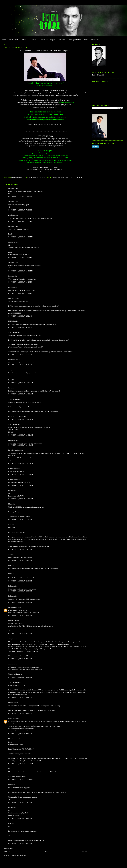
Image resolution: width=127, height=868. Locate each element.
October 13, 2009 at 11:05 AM (21, 764)
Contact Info (62, 40)
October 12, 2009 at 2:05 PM (20, 549)
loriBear (11, 586)
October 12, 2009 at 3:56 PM (20, 616)
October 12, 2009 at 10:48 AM (21, 445)
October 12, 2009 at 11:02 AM (21, 474)
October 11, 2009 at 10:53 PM (21, 237)
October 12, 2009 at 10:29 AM (21, 419)
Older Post (84, 851)
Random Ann (12, 621)
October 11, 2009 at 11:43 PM (20, 293)
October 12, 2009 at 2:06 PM (20, 560)
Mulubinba (12, 321)
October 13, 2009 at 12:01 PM (21, 780)
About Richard (13, 40)
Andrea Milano (13, 607)
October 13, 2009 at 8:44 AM (20, 713)
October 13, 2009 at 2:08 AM (20, 698)
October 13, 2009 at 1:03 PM (20, 802)
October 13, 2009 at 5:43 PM (20, 843)
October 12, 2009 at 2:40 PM (20, 602)
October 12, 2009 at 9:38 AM (20, 365)
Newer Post (7, 851)
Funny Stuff (69, 177)
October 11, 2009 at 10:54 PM (21, 258)
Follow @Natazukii (98, 75)
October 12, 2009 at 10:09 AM (21, 394)
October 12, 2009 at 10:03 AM (21, 383)
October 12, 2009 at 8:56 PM (20, 677)
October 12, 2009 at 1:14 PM (20, 520)
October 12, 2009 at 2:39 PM (20, 591)
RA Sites (24, 40)
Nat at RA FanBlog (14, 450)
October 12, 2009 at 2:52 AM (20, 316)
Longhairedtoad (13, 360)
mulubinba (11, 215)
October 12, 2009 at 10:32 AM (21, 435)
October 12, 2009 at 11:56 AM (21, 499)
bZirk (10, 504)
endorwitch (12, 298)
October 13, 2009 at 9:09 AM (20, 734)
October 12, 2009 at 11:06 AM (21, 485)
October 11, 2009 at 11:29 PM (20, 282)
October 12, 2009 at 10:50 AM (21, 463)
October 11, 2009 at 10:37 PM (21, 221)
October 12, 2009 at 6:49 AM (20, 355)
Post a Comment (8, 848)
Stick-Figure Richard (75, 40)
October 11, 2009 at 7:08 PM (20, 197)
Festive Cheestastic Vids (91, 40)
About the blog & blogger (47, 40)
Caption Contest (58, 177)
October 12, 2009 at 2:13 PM (20, 581)
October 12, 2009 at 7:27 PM (20, 634)
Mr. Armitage (79, 177)
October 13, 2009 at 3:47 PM (20, 818)
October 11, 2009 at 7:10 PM (20, 210)
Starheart (11, 276)
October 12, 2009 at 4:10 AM (20, 327)
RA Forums (33, 40)
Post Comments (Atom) (19, 855)
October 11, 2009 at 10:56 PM (21, 271)
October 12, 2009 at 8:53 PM (20, 659)
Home (4, 40)
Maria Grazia (12, 719)
